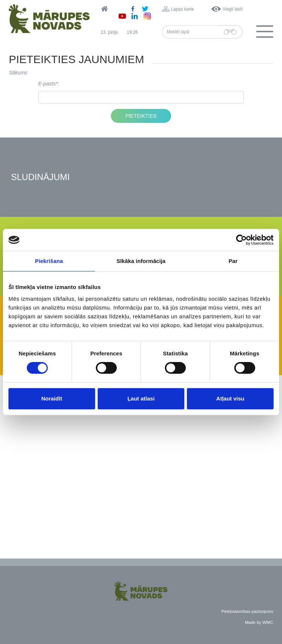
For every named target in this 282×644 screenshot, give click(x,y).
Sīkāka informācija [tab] (141, 261)
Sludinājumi (40, 177)
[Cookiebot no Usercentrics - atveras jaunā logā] (241, 240)
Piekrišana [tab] (49, 261)
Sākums (18, 73)
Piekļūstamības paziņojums (247, 611)
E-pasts (47, 84)
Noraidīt (52, 398)
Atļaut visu (230, 398)
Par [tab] (233, 261)
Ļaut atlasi (141, 398)
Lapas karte (183, 9)
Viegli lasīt (232, 9)
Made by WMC (259, 622)
